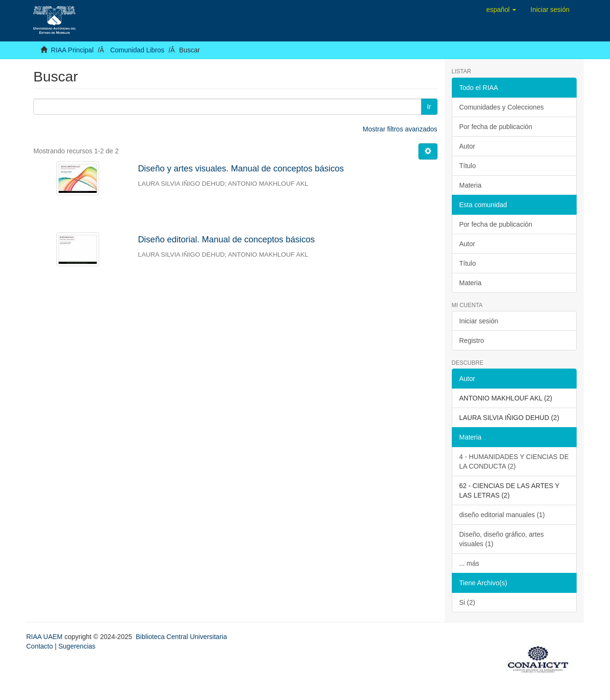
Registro (472, 340)
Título (468, 166)
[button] (501, 10)
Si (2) (467, 602)
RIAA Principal (72, 50)
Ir (429, 107)
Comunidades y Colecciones (502, 107)
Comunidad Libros (137, 50)
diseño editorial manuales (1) (502, 515)
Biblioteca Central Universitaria (181, 637)
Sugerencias (77, 646)
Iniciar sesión (479, 321)
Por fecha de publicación (496, 127)
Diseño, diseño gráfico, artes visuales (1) (502, 539)
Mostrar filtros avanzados (400, 129)
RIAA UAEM (45, 637)
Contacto (40, 646)
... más (469, 563)
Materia (471, 185)
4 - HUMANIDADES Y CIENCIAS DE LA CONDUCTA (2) (514, 461)
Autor (467, 146)
